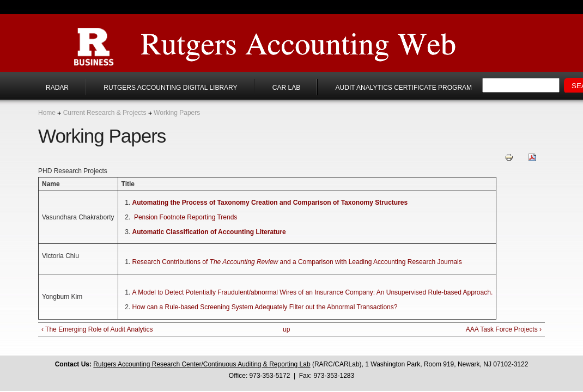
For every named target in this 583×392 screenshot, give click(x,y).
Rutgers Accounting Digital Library (170, 88)
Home (47, 113)
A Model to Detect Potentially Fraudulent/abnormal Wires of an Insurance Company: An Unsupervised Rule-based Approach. (313, 292)
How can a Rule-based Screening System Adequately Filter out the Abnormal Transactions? (265, 307)
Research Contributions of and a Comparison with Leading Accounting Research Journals (297, 262)
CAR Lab (286, 88)
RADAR (57, 88)
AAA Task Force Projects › (504, 329)
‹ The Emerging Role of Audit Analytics (97, 329)
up (286, 329)
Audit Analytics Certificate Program (404, 88)
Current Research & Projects (105, 113)
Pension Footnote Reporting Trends (186, 217)
